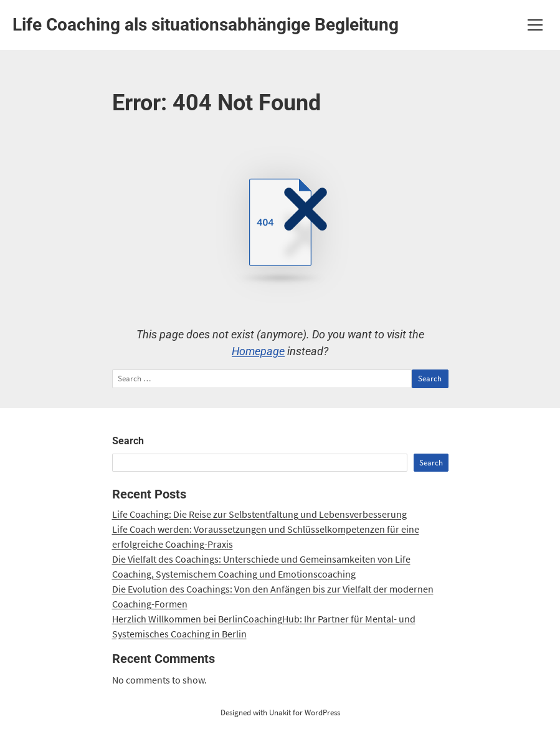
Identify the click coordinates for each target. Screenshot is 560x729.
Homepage (258, 351)
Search (128, 441)
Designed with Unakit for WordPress (280, 712)
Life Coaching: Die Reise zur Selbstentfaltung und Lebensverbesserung (259, 514)
